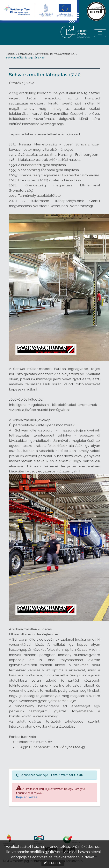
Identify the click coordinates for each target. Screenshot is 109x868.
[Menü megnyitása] (100, 33)
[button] (53, 863)
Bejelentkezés (27, 797)
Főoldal (10, 54)
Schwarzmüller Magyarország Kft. (55, 54)
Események (25, 54)
